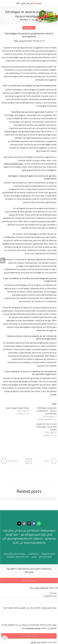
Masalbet (24, 20)
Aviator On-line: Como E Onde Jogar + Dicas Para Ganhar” (46, 427)
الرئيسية (35, 20)
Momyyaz (29, 572)
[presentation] (35, 618)
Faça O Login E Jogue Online (17, 408)
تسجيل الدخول (29, 580)
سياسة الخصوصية (48, 554)
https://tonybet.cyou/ (13, 164)
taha (30, 41)
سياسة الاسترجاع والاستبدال (15, 554)
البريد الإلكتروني (49, 596)
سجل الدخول (35, 642)
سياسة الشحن (34, 554)
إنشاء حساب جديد (29, 636)
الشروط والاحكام (45, 557)
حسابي (34, 557)
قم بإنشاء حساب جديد (39, 588)
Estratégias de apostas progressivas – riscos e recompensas (47, 411)
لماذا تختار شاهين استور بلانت (17, 557)
